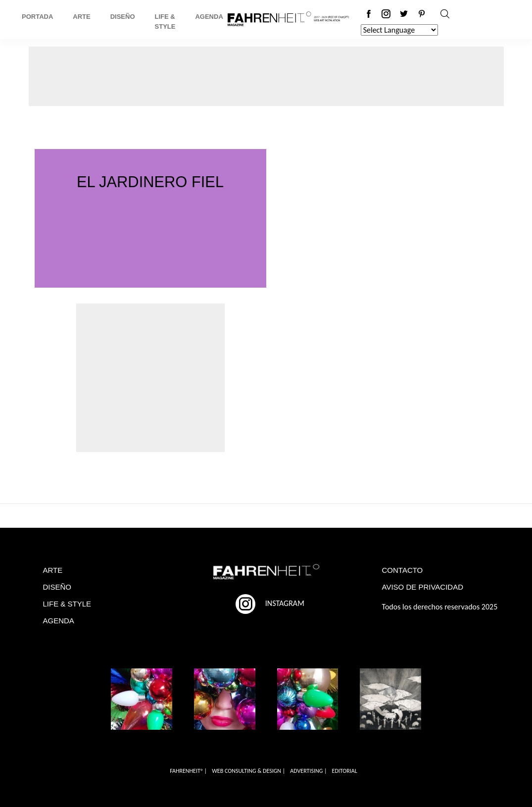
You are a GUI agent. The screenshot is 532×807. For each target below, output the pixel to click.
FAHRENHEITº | (188, 771)
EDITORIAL (345, 771)
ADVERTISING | (308, 771)
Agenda (209, 17)
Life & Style (165, 22)
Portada (37, 17)
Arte (81, 17)
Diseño (123, 17)
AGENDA (59, 621)
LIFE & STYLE (67, 604)
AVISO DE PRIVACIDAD (423, 587)
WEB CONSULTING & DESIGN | (248, 771)
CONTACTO (403, 570)
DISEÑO (57, 587)
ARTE (53, 570)
